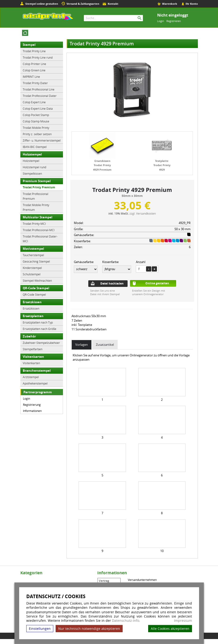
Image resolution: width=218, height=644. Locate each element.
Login (161, 21)
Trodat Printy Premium (39, 187)
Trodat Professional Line (39, 89)
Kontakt (113, 4)
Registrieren (174, 21)
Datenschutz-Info (126, 620)
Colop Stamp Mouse (36, 121)
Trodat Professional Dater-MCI (40, 239)
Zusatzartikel (105, 345)
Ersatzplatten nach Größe (40, 329)
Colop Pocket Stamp (36, 115)
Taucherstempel (33, 255)
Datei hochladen (112, 283)
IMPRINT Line (31, 77)
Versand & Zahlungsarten (83, 4)
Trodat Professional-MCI (39, 230)
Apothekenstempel (35, 383)
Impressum (183, 621)
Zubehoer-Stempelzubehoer (41, 343)
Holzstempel (32, 154)
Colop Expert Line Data (38, 108)
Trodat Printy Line (34, 51)
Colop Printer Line (34, 64)
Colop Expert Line (34, 102)
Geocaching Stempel (36, 261)
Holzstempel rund (34, 167)
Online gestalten (157, 283)
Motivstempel (33, 249)
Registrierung (32, 405)
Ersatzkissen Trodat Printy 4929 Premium (102, 165)
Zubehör (29, 336)
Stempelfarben (33, 349)
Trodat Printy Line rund (38, 57)
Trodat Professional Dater (40, 96)
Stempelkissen (32, 173)
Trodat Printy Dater (35, 83)
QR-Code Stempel (36, 288)
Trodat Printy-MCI (34, 224)
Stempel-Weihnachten (37, 281)
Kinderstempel (32, 268)
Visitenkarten (33, 357)
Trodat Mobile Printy (36, 128)
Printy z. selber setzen (37, 134)
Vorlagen (82, 345)
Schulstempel (32, 274)
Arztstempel (31, 377)
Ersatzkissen (32, 302)
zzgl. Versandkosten (143, 213)
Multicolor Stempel (38, 217)
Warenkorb (170, 4)
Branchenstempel (37, 371)
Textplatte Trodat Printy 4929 (162, 165)
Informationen (32, 411)
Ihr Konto (192, 4)
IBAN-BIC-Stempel (35, 147)
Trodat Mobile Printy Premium (36, 207)
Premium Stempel (37, 181)
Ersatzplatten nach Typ (38, 322)
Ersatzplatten (33, 316)
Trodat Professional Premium (36, 196)
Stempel (29, 45)
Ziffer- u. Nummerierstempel (42, 140)
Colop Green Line (34, 70)
